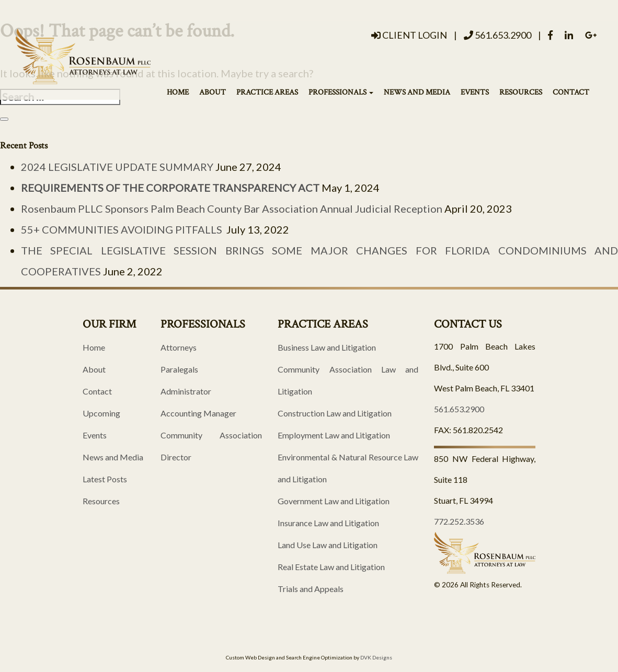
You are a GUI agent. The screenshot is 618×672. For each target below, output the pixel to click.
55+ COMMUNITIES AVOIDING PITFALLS (123, 229)
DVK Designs (376, 657)
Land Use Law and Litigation (328, 545)
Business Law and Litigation (327, 347)
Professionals (341, 92)
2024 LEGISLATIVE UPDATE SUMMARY (117, 167)
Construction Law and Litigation (335, 413)
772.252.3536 (459, 521)
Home (178, 92)
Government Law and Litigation (334, 501)
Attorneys (179, 347)
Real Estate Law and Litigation (331, 567)
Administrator (186, 391)
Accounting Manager (198, 413)
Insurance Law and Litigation (328, 523)
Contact (571, 92)
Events (475, 92)
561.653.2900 (497, 35)
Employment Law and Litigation (334, 435)
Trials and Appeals (311, 589)
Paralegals (179, 369)
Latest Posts (105, 479)
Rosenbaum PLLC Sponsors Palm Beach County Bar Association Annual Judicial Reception (232, 208)
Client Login (409, 35)
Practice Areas (267, 92)
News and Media (417, 92)
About (213, 92)
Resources (521, 92)
